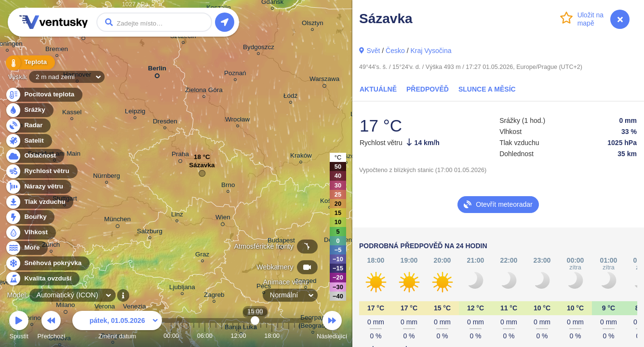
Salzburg (150, 233)
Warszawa (324, 80)
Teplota (30, 62)
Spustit (19, 327)
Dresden (165, 123)
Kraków (301, 157)
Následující (332, 327)
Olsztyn (313, 24)
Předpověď (428, 89)
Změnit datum (117, 327)
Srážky (29, 110)
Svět (373, 51)
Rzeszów (346, 157)
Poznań (235, 74)
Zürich (51, 246)
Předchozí (52, 327)
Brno (228, 186)
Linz (177, 216)
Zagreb (214, 296)
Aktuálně (378, 89)
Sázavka (202, 167)
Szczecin (183, 37)
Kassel (72, 113)
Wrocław (237, 121)
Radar (28, 126)
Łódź (290, 97)
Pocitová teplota (44, 95)
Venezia (134, 308)
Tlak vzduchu (39, 202)
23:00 (300, 336)
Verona (105, 308)
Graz (202, 256)
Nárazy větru (38, 187)
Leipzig (135, 113)
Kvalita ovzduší (42, 279)
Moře (27, 248)
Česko (395, 51)
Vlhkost (30, 233)
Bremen (57, 50)
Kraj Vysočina (431, 51)
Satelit (28, 141)
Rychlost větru (41, 171)
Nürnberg (107, 177)
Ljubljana (182, 288)
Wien (223, 219)
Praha (180, 156)
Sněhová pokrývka (47, 263)
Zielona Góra (204, 91)
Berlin (157, 70)
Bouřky (30, 217)
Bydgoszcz (259, 48)
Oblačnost (34, 156)
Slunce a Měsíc (487, 89)
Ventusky (52, 22)
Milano (66, 307)
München (117, 221)
